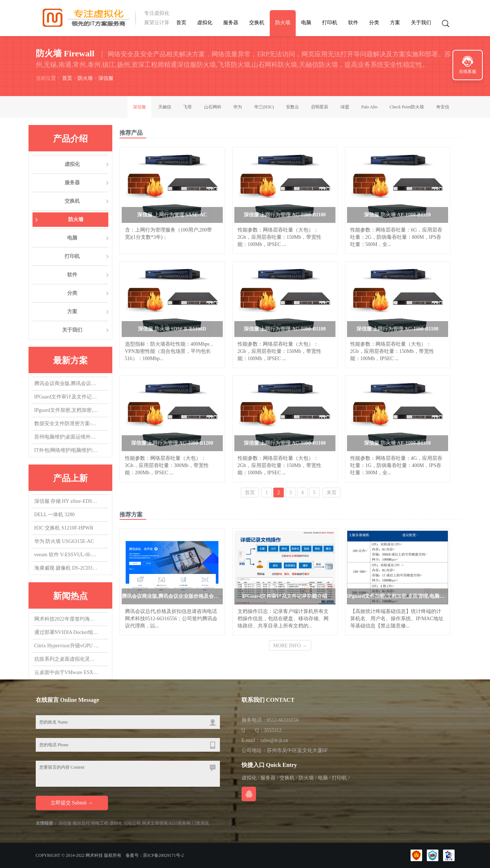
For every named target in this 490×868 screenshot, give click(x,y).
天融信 (165, 107)
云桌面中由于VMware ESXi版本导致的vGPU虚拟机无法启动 (67, 672)
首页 (181, 23)
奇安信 (443, 107)
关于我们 (421, 23)
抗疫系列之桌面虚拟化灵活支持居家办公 (67, 659)
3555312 (273, 730)
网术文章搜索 (155, 823)
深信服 (106, 78)
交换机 (257, 23)
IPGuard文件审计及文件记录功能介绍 (67, 397)
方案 (395, 23)
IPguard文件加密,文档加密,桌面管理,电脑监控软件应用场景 (67, 410)
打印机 (330, 23)
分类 (374, 23)
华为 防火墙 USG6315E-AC (64, 541)
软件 (353, 23)
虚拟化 (205, 23)
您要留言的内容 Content (128, 774)
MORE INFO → (290, 646)
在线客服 (468, 72)
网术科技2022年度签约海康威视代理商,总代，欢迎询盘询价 (67, 619)
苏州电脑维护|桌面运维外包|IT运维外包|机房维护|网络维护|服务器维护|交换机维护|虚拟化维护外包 (67, 437)
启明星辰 (320, 107)
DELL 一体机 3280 (55, 515)
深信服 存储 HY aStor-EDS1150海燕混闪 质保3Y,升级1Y (67, 501)
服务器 (231, 23)
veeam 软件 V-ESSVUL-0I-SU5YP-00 (67, 555)
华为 (238, 107)
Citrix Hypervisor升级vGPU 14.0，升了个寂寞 (67, 646)
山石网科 (213, 107)
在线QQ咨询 (249, 794)
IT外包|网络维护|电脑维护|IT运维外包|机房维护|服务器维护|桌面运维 (67, 450)
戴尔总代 (81, 823)
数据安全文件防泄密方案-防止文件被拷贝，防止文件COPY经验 (67, 424)
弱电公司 (132, 823)
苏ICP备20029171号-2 (163, 855)
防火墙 (283, 23)
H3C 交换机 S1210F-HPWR (64, 528)
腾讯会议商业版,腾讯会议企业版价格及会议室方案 (67, 383)
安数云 (292, 107)
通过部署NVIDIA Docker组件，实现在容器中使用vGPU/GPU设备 (67, 632)
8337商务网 (180, 823)
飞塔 (187, 107)
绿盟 (345, 107)
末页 (331, 493)
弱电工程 (100, 823)
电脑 (306, 23)
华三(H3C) (264, 107)
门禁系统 (200, 823)
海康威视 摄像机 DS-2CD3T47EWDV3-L (67, 568)
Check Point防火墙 (407, 107)
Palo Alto (369, 107)
